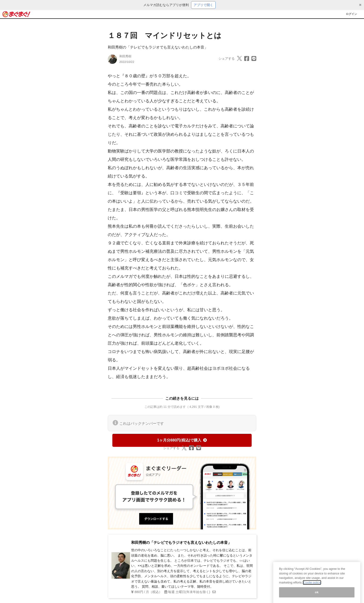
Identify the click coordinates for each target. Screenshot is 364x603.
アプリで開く (203, 5)
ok (317, 597)
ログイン (351, 14)
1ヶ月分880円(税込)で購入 (182, 440)
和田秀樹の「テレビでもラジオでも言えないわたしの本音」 (158, 47)
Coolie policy (312, 587)
